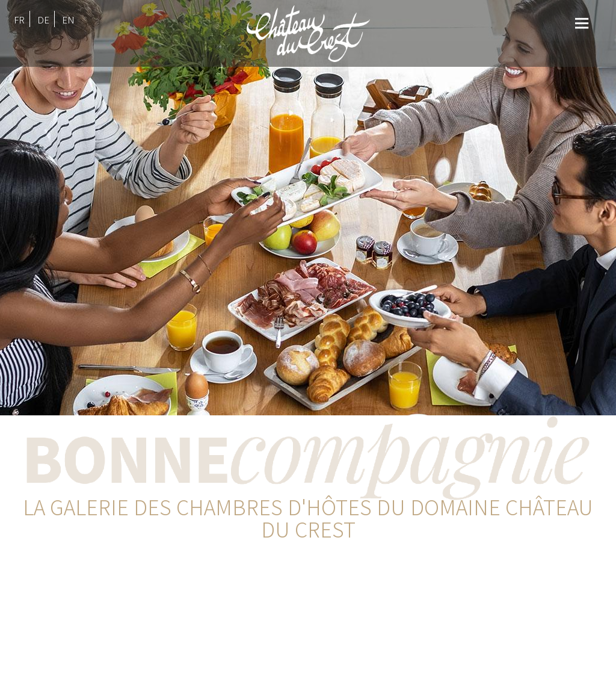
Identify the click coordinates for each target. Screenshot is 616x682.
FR (19, 20)
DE (43, 20)
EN (68, 20)
